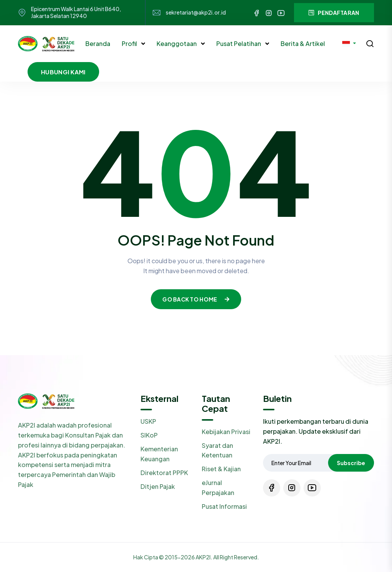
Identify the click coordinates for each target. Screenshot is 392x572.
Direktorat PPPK (164, 473)
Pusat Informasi (224, 506)
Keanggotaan (177, 43)
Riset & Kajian (221, 469)
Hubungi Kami (63, 72)
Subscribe (351, 463)
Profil (130, 43)
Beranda (98, 43)
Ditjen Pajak (158, 486)
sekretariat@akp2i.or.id (196, 12)
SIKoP (149, 435)
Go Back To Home (196, 299)
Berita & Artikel (303, 43)
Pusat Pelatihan (239, 43)
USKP (148, 421)
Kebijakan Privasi (226, 432)
